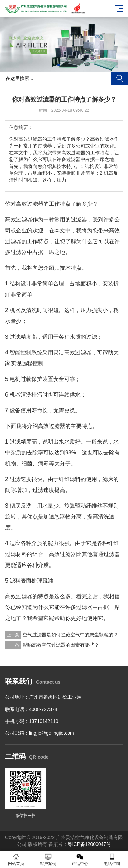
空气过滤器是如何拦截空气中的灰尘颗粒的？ (70, 635)
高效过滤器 (30, 204)
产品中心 (80, 860)
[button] (59, 65)
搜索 (119, 78)
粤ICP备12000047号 (89, 844)
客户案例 (48, 860)
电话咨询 (112, 860)
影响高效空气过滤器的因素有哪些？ (61, 645)
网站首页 (16, 860)
